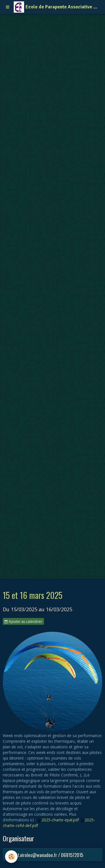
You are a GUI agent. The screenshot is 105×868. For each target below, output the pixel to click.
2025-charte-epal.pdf (60, 820)
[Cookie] (11, 857)
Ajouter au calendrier (23, 621)
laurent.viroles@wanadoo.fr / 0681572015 (45, 855)
